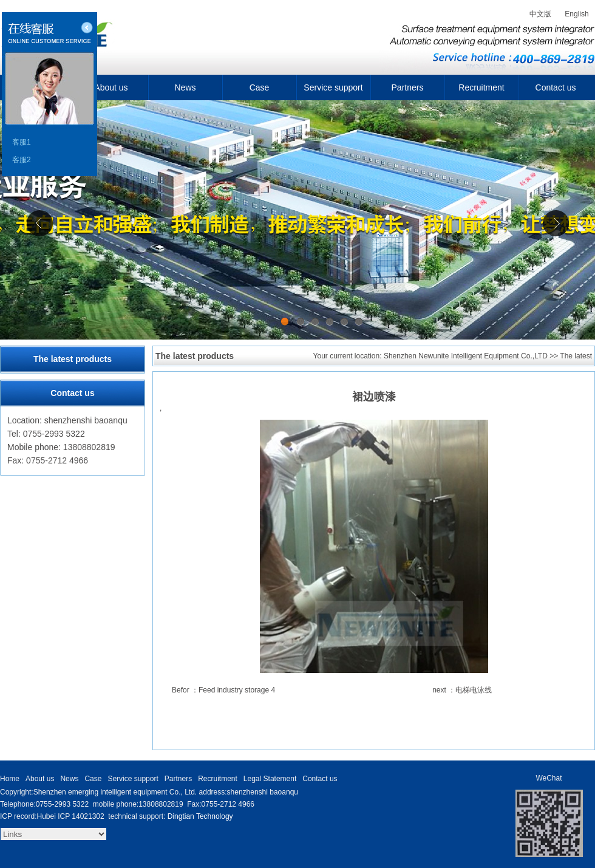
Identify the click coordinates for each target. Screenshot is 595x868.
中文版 (540, 14)
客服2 (22, 160)
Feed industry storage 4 (237, 690)
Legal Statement (270, 779)
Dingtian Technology (200, 816)
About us (111, 87)
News (185, 87)
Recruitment (481, 87)
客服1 (22, 142)
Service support (333, 87)
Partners (408, 87)
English (576, 14)
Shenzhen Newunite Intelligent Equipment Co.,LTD (466, 356)
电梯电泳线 (474, 690)
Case (260, 87)
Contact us (556, 87)
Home (10, 779)
